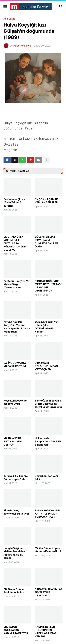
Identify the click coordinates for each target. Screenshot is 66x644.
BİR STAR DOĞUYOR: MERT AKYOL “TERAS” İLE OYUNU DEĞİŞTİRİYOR (48, 286)
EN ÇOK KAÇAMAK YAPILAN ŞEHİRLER (46, 201)
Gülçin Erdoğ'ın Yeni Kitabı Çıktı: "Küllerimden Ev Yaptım (47, 327)
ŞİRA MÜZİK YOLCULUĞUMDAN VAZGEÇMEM (46, 366)
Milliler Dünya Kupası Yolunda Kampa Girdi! (48, 550)
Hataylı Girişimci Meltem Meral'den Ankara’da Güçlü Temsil (14, 553)
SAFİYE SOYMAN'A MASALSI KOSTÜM (15, 364)
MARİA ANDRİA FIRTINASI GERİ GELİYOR (13, 441)
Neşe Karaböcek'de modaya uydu (15, 402)
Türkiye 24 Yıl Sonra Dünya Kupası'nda (16, 477)
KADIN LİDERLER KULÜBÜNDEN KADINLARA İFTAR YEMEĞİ (46, 632)
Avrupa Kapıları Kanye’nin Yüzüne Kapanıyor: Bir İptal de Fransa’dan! (17, 327)
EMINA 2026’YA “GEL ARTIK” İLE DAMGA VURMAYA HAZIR (48, 514)
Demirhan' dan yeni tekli (46, 477)
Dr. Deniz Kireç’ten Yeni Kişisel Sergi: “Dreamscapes (17, 284)
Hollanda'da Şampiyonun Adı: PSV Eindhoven (48, 441)
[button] (5, 7)
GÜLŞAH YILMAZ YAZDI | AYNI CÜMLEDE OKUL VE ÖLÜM (47, 242)
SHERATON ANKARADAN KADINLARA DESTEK (16, 630)
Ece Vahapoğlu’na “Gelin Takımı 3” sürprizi (14, 202)
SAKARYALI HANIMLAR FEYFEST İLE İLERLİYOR (49, 592)
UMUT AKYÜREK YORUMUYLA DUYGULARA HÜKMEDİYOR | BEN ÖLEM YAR (15, 243)
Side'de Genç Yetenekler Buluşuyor (16, 512)
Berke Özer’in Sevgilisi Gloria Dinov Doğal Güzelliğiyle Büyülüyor (48, 404)
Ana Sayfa (9, 19)
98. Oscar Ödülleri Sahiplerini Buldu (14, 591)
